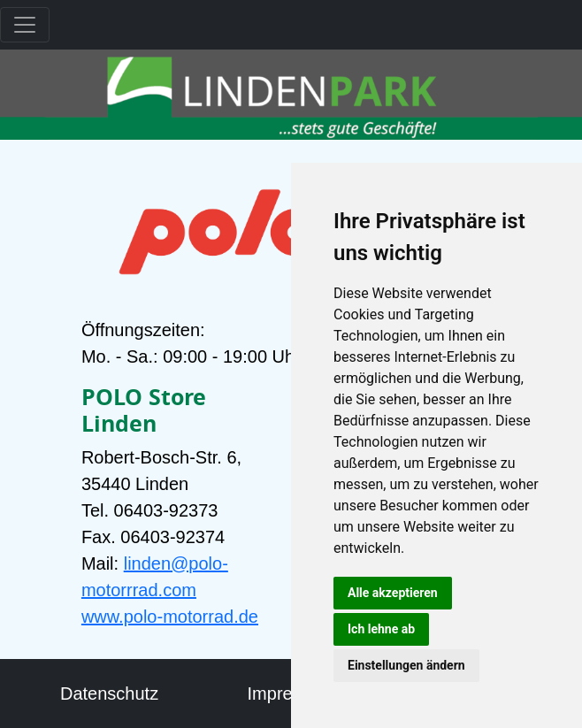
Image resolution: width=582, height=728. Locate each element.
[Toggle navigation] (25, 25)
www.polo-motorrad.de (170, 617)
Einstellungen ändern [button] (406, 665)
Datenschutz (109, 694)
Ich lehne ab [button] (381, 629)
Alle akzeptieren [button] (393, 593)
